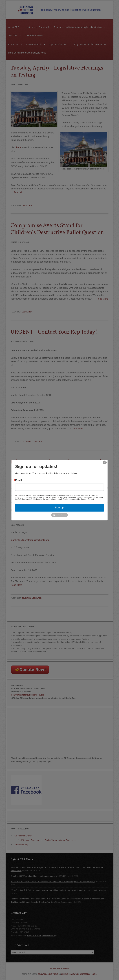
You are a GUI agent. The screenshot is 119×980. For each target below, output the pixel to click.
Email (19, 480)
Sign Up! (59, 508)
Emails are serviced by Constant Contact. (79, 499)
